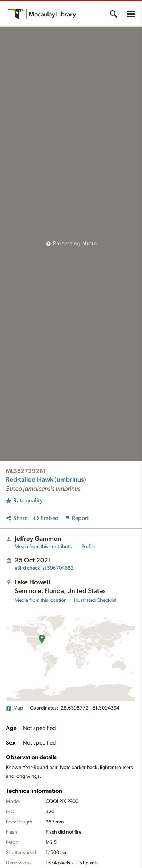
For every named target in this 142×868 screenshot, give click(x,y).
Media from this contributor (44, 547)
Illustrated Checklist (95, 600)
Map (14, 708)
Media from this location (41, 600)
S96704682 (44, 568)
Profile (88, 547)
